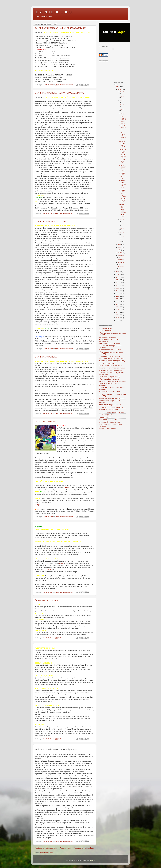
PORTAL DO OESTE (105, 331)
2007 (118, 87)
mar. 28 (122, 228)
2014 (118, 288)
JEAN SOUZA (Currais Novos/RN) (110, 392)
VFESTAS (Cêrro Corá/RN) (107, 428)
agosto (120, 253)
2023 (118, 312)
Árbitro (61, 563)
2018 (118, 299)
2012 (118, 283)
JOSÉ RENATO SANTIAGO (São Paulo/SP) (113, 368)
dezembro (121, 267)
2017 (118, 296)
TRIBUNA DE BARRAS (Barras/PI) (110, 343)
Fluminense (49, 570)
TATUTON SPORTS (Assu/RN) (109, 410)
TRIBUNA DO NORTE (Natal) (108, 420)
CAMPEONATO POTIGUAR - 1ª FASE (51, 222)
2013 (118, 285)
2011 (118, 280)
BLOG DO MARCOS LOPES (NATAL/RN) (112, 361)
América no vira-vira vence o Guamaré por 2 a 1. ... (122, 118)
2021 (118, 307)
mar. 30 (122, 237)
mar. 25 (122, 109)
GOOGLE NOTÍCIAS (105, 328)
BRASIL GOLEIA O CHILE (46, 422)
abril (119, 242)
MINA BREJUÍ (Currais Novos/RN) (110, 422)
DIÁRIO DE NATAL (105, 417)
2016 (118, 293)
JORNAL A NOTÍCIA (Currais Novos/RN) (111, 398)
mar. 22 (122, 100)
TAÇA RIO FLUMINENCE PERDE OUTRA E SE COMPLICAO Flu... (123, 156)
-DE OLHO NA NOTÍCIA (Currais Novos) (111, 359)
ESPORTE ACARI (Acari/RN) (108, 363)
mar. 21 (122, 96)
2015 (118, 291)
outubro (121, 260)
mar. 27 (122, 224)
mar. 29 (122, 233)
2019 (118, 302)
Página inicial (65, 848)
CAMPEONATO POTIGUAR (46, 357)
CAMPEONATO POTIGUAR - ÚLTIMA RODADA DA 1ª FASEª (60, 28)
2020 (118, 304)
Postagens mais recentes (46, 848)
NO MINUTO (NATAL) (106, 415)
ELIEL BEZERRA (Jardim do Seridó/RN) (111, 412)
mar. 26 (122, 219)
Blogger (93, 860)
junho (120, 247)
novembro (121, 262)
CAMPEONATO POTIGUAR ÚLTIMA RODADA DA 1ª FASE (59, 93)
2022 (118, 310)
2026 (118, 320)
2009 (118, 275)
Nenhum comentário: (67, 85)
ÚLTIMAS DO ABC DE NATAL (47, 600)
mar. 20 (122, 92)
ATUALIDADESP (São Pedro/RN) (109, 356)
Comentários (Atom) (46, 852)
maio (120, 245)
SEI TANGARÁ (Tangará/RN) (108, 337)
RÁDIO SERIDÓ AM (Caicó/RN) (109, 379)
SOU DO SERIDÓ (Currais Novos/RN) (111, 407)
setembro (121, 255)
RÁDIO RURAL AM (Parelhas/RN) (109, 377)
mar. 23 (122, 105)
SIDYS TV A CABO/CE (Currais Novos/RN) (112, 381)
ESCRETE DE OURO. (54, 12)
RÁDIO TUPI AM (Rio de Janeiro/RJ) (110, 366)
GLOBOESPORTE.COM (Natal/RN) (110, 350)
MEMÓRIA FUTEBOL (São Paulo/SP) (111, 370)
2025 (118, 318)
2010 (118, 277)
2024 (118, 315)
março (120, 89)
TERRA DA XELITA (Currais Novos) (110, 405)
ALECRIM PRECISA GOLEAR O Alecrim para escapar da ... (123, 132)
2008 (118, 272)
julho (120, 250)
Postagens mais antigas (84, 848)
